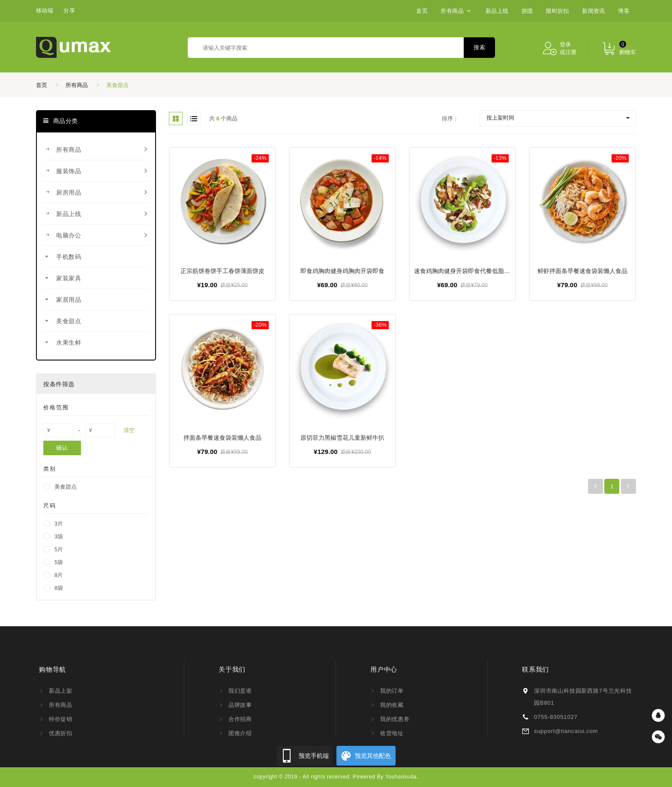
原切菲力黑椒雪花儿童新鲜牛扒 (342, 438)
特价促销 (61, 719)
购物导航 (52, 669)
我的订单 (392, 691)
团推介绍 (240, 733)
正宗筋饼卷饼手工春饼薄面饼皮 (222, 271)
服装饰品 (96, 171)
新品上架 (61, 691)
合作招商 (240, 719)
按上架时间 (500, 118)
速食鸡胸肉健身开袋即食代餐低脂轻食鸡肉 (471, 271)
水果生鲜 (96, 342)
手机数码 (96, 257)
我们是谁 (240, 691)
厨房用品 (96, 192)
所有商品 (77, 85)
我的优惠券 (395, 719)
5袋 (59, 562)
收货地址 (392, 733)
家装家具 (96, 278)
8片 (59, 575)
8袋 (59, 588)
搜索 (479, 47)
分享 (69, 11)
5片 (59, 549)
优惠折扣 (61, 733)
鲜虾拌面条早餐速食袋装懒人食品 (582, 271)
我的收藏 (392, 705)
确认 (62, 448)
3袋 (59, 536)
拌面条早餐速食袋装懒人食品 (222, 438)
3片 (59, 524)
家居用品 (96, 300)
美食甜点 (117, 85)
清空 (129, 430)
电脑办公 (96, 235)
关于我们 (232, 669)
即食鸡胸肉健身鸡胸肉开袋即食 (342, 271)
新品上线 (96, 214)
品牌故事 (240, 705)
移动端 (45, 11)
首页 (42, 85)
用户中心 (384, 669)
